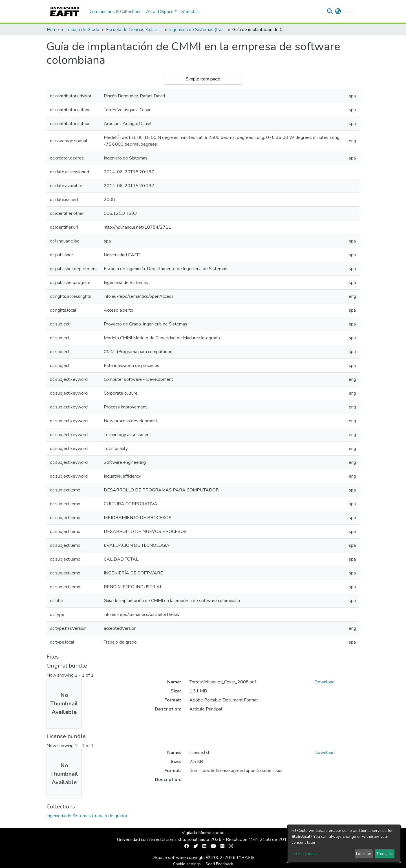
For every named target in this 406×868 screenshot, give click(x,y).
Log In (349, 12)
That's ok (384, 854)
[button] (338, 12)
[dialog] (344, 844)
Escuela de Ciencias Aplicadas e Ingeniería (134, 30)
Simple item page (203, 79)
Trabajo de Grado (82, 30)
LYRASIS (246, 858)
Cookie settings (187, 864)
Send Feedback (219, 864)
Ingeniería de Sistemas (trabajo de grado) (197, 30)
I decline (364, 854)
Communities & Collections (116, 12)
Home (53, 30)
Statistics (190, 12)
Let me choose (305, 854)
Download (325, 682)
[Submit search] (330, 12)
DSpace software (169, 858)
